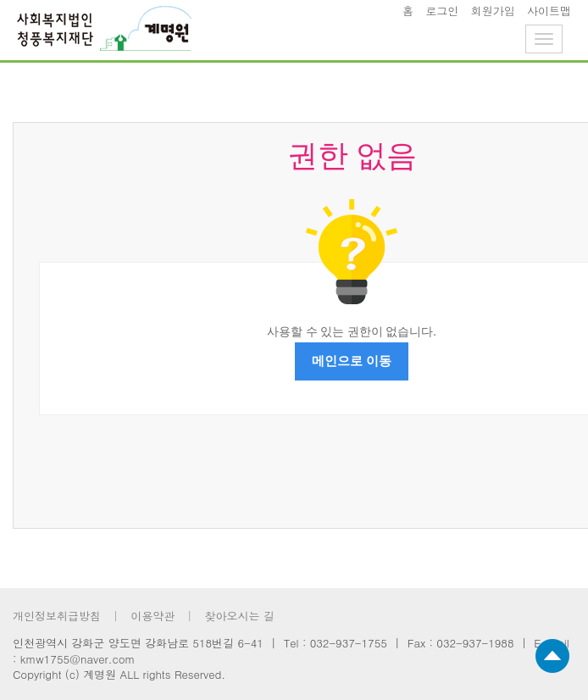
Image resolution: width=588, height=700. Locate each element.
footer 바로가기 (0, 0)
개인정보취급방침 (57, 616)
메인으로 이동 (352, 361)
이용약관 (153, 616)
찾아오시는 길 (239, 616)
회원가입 (493, 11)
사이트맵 (549, 11)
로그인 (442, 11)
